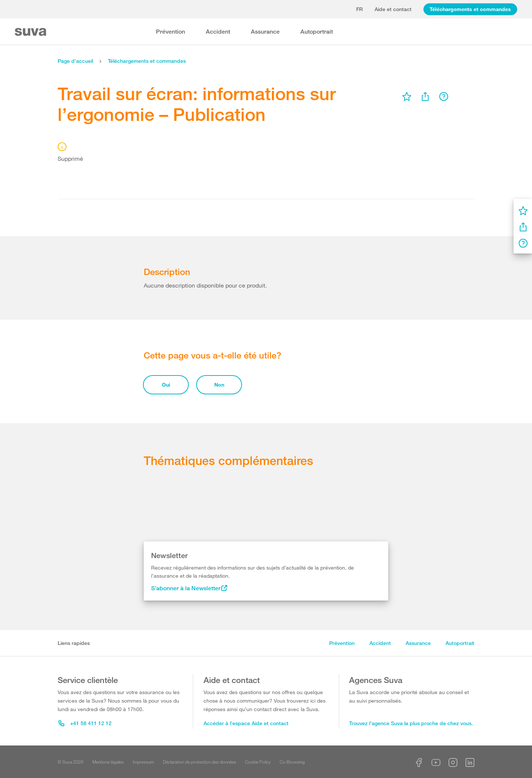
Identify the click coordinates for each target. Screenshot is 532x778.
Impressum (143, 762)
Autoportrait (317, 32)
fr (359, 9)
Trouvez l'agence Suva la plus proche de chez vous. (411, 723)
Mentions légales (108, 762)
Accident (218, 32)
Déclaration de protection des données (199, 762)
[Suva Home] (31, 32)
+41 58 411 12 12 (85, 723)
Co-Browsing (292, 762)
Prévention (170, 32)
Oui (166, 385)
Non (219, 385)
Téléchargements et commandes (470, 9)
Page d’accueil (75, 61)
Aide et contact (393, 9)
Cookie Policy (258, 762)
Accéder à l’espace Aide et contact (246, 723)
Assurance (265, 32)
